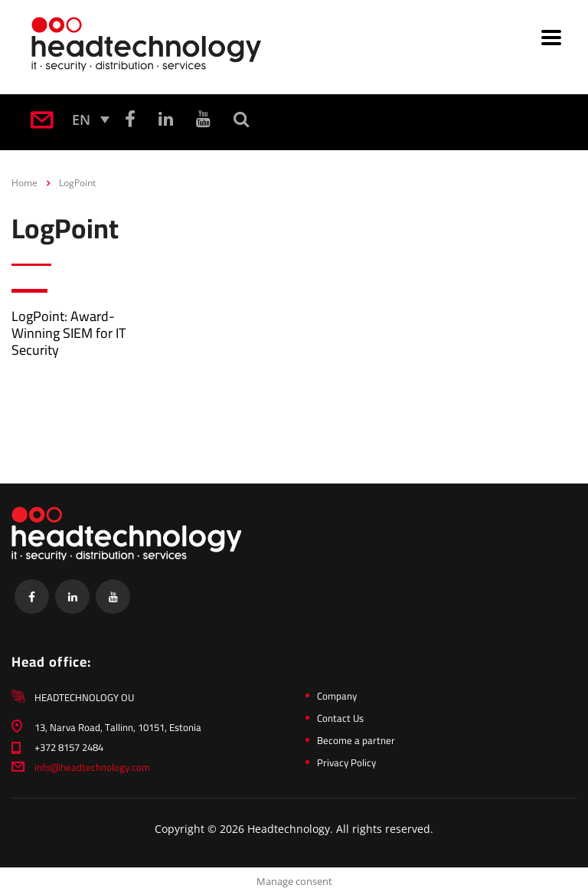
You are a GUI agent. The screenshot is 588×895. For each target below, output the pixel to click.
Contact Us (340, 718)
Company (337, 696)
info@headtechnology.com (92, 767)
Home (24, 183)
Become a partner (356, 740)
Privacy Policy (346, 762)
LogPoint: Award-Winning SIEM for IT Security (69, 333)
